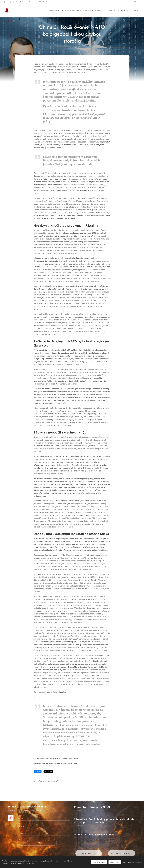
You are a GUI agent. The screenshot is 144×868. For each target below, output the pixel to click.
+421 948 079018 (42, 2)
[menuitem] (55, 11)
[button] (124, 11)
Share (38, 771)
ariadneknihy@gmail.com (25, 2)
